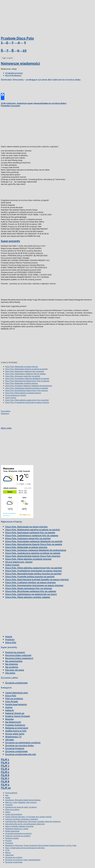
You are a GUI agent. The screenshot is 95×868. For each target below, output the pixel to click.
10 (25, 50)
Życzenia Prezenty (15, 748)
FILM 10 (6, 788)
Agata (8, 798)
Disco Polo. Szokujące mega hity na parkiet (23, 376)
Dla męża (10, 673)
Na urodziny (12, 667)
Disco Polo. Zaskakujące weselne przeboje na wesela (27, 388)
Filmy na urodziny (12, 810)
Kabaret (10, 710)
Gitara (8, 812)
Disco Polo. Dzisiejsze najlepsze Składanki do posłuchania (29, 386)
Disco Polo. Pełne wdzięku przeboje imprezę (23, 393)
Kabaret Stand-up (15, 713)
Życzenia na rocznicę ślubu (19, 745)
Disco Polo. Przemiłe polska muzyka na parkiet (30, 577)
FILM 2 (5, 763)
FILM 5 (5, 772)
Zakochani (9, 855)
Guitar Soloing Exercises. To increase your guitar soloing (28, 817)
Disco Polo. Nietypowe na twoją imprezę (22, 367)
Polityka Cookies (12, 838)
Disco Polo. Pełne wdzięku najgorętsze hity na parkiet (27, 400)
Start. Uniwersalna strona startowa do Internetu (25, 848)
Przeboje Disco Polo (17, 38)
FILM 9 (5, 785)
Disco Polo (11, 642)
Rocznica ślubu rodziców (18, 655)
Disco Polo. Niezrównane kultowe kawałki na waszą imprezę (37, 579)
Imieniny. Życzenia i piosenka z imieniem (22, 819)
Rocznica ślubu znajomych (19, 658)
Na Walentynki (13, 722)
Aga (7, 795)
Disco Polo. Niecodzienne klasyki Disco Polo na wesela (27, 381)
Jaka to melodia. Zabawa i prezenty (19, 826)
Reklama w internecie (17, 728)
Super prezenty (10, 241)
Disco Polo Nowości (13, 75)
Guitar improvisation (14, 814)
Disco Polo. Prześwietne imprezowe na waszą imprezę (27, 402)
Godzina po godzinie (9, 513)
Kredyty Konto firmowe (18, 716)
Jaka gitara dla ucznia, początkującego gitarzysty (25, 824)
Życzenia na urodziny (14, 857)
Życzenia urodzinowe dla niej (21, 754)
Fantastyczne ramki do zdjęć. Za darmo (21, 807)
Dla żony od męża (15, 670)
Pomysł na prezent (15, 652)
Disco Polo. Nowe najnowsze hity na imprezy (29, 588)
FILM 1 (5, 759)
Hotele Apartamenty (16, 704)
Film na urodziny (14, 698)
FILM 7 (5, 778)
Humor (9, 707)
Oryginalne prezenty (14, 73)
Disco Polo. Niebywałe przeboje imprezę (22, 383)
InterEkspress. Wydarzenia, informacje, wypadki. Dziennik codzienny (33, 821)
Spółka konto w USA (16, 731)
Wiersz (8, 853)
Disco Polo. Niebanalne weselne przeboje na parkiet (26, 369)
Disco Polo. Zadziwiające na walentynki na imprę (31, 594)
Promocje (9, 843)
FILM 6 (5, 775)
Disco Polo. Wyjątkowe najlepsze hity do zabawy (31, 591)
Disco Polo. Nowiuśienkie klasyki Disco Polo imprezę (26, 390)
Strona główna (11, 793)
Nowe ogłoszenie (12, 831)
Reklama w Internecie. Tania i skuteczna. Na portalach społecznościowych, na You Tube (41, 845)
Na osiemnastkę (14, 661)
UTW (7, 850)
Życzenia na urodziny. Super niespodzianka (23, 860)
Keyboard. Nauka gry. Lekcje (17, 829)
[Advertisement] (17, 17)
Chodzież (9, 805)
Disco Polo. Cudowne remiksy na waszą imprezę (30, 582)
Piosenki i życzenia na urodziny (18, 836)
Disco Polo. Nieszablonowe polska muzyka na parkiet (33, 574)
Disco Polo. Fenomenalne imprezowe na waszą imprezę (34, 585)
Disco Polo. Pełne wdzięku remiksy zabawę (28, 597)
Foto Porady (12, 701)
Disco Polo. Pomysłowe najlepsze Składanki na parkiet (27, 379)
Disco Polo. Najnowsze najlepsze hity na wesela (24, 371)
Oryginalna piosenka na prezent (18, 833)
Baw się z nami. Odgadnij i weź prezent (21, 802)
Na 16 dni (6, 516)
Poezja (9, 637)
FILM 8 (5, 782)
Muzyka (9, 719)
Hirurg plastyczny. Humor (16, 395)
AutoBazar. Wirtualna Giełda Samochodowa (23, 800)
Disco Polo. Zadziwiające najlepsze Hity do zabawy (25, 374)
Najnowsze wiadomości (20, 63)
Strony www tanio (15, 734)
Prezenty (10, 639)
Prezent (8, 841)
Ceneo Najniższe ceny (17, 693)
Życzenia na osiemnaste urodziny (23, 743)
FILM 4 (5, 769)
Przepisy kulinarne (15, 725)
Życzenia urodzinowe (16, 683)
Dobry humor (11, 398)
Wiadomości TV (13, 737)
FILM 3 (5, 766)
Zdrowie (10, 740)
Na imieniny (12, 664)
